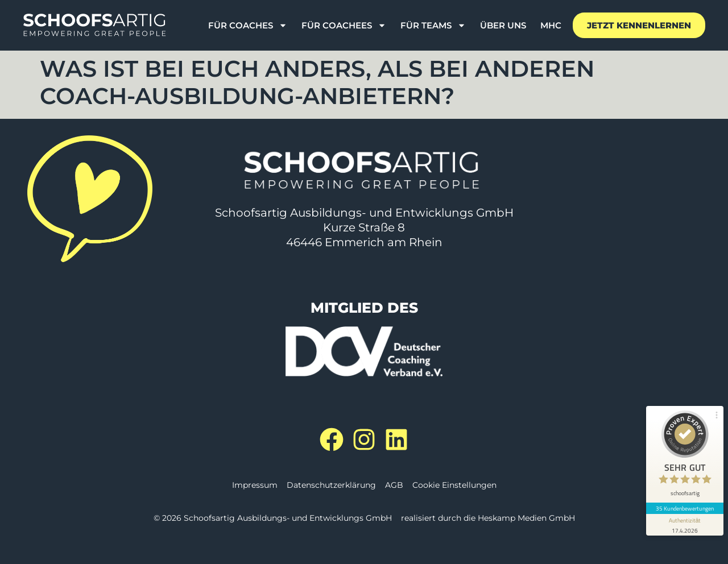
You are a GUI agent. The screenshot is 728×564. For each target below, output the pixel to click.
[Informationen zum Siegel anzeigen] (685, 525)
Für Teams (433, 26)
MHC (551, 25)
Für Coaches (248, 26)
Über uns (503, 25)
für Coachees (344, 26)
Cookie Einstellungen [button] (454, 485)
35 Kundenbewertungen (685, 508)
